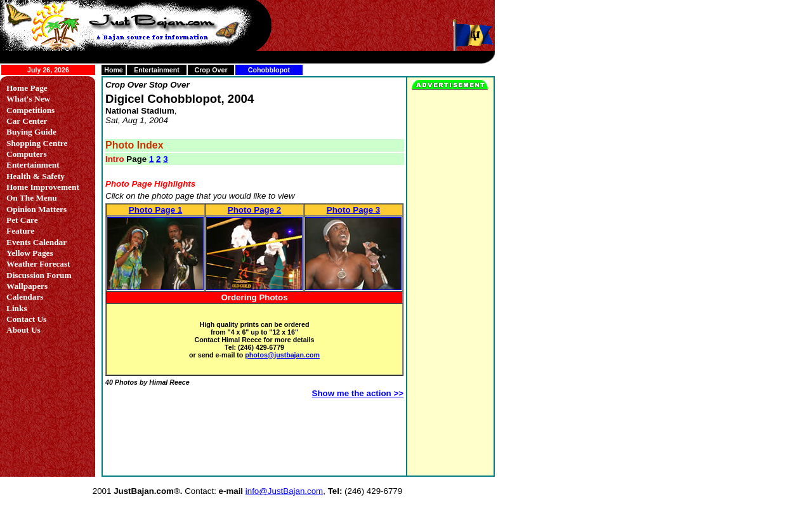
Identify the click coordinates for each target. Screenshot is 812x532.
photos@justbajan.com (282, 355)
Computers (27, 154)
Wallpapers (27, 286)
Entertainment (157, 70)
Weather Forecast (38, 264)
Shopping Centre (37, 143)
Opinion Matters (36, 209)
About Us (23, 330)
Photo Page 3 (353, 210)
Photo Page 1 (155, 210)
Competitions (30, 110)
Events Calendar (36, 242)
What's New (28, 99)
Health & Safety (36, 176)
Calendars (25, 297)
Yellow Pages (30, 253)
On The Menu (32, 198)
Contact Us (26, 319)
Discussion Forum (39, 275)
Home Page (27, 88)
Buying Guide (31, 132)
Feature (20, 231)
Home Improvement (43, 187)
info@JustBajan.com (284, 491)
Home (114, 70)
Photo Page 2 (254, 210)
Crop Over (211, 70)
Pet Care (22, 220)
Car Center (27, 121)
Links (17, 308)
